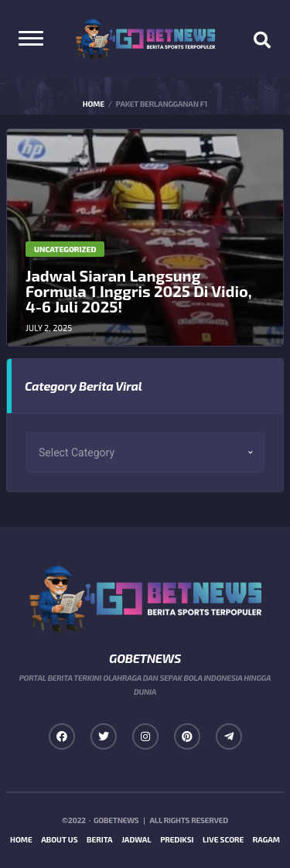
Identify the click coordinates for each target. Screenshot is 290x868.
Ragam (266, 839)
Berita (100, 839)
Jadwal (136, 839)
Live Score (223, 839)
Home (21, 839)
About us (59, 839)
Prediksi (177, 839)
